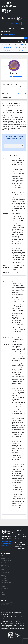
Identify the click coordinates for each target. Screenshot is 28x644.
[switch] (2, 31)
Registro (12, 35)
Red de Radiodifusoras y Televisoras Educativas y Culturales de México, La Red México (7, 580)
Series (21, 51)
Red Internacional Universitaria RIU (6, 566)
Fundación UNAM (6, 560)
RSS (11, 85)
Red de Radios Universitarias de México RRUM (6, 571)
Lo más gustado (21, 48)
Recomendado (7, 48)
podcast (23, 85)
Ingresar (5, 35)
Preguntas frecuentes (7, 597)
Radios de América (6, 563)
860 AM (18, 23)
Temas (7, 51)
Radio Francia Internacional (5, 587)
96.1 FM (10, 23)
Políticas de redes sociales (6, 594)
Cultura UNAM (5, 558)
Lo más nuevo (6, 45)
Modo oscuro (8, 31)
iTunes (16, 85)
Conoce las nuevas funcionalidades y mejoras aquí (6, 543)
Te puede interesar (20, 45)
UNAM (3, 556)
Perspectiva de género (16, 76)
